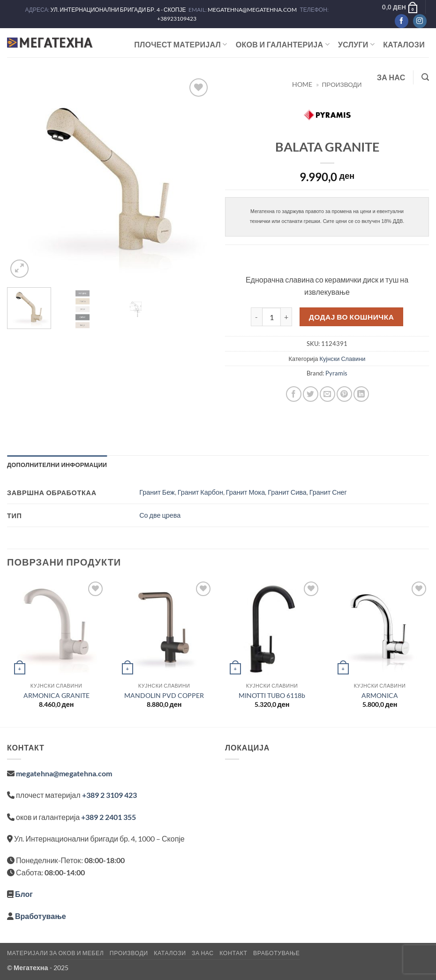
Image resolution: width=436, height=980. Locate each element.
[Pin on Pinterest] (344, 394)
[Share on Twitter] (311, 394)
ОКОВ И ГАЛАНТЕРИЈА (283, 45)
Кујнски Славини (342, 359)
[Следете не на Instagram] (420, 21)
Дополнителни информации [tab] (57, 465)
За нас (391, 77)
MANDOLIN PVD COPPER (164, 695)
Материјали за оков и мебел (55, 953)
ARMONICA (380, 695)
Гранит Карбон (200, 492)
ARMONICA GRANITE (56, 695)
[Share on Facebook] (294, 394)
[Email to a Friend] (327, 394)
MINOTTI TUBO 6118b (272, 695)
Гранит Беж (157, 492)
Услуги (356, 45)
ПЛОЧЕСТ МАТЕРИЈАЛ (181, 45)
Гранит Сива (287, 492)
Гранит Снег (328, 492)
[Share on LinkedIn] (361, 394)
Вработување (41, 916)
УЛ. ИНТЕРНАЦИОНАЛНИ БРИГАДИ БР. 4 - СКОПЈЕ (118, 10)
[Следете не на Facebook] (402, 21)
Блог (24, 894)
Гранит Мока (245, 492)
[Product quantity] (271, 317)
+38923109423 (177, 19)
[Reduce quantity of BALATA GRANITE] (256, 317)
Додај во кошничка (352, 317)
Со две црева (160, 515)
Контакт (233, 953)
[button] (400, 7)
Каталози (404, 44)
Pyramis (336, 373)
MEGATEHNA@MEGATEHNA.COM (253, 10)
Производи (129, 953)
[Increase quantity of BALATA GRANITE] (286, 317)
